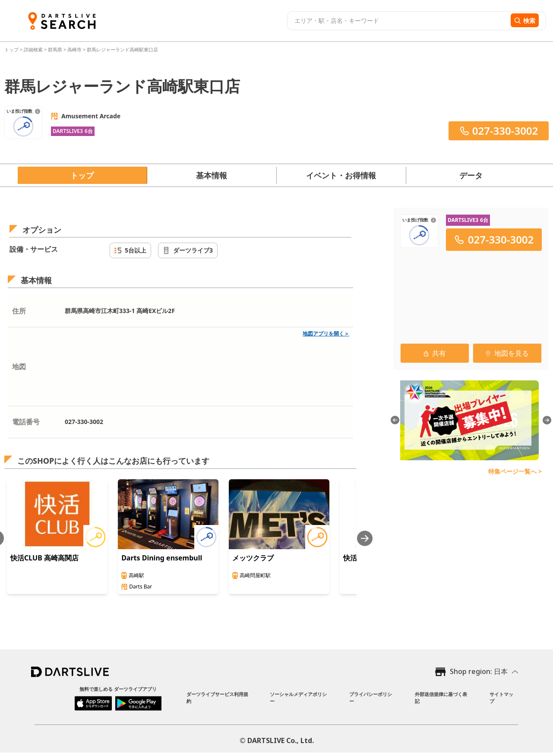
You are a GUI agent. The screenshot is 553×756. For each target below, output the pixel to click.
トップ (12, 49)
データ (471, 175)
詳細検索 (34, 49)
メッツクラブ (253, 558)
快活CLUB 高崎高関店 (44, 558)
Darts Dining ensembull (162, 558)
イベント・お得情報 (341, 175)
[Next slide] (365, 538)
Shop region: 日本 (479, 671)
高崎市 (74, 49)
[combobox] (398, 21)
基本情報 (212, 175)
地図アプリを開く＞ (326, 334)
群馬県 (55, 49)
